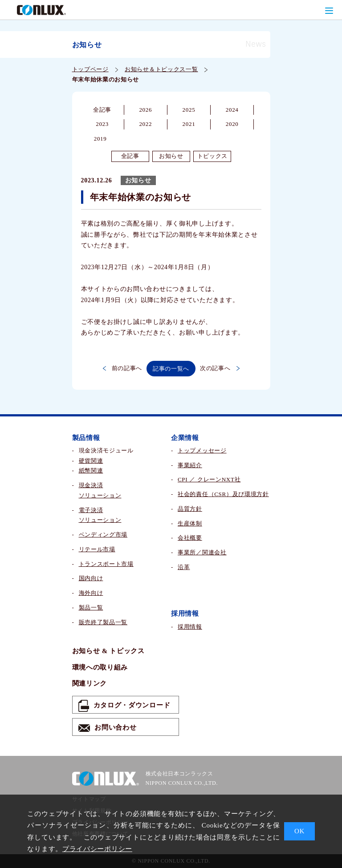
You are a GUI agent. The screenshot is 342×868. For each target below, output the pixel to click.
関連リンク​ (90, 683)
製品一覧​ (91, 608)
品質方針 (190, 509)
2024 (232, 110)
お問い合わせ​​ (108, 728)
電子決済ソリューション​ (100, 515)
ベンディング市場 (103, 535)
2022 (145, 124)
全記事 (102, 110)
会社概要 (190, 538)
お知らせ (171, 156)
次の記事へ (220, 368)
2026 (145, 110)
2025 (189, 110)
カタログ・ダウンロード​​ (124, 706)
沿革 (184, 567)
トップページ (90, 69)
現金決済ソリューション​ (100, 490)
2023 (102, 124)
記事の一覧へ (171, 369)
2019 (100, 139)
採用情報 (190, 627)
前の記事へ (123, 368)
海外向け (91, 593)
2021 (189, 124)
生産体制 (190, 523)
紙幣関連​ (91, 470)
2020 (232, 124)
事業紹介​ (190, 465)
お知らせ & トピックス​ (108, 651)
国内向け (91, 578)
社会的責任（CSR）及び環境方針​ (223, 494)
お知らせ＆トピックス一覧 (161, 69)
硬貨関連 (91, 461)
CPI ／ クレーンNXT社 (209, 479)
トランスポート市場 (106, 564)
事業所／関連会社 (202, 552)
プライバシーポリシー (97, 849)
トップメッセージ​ (202, 450)
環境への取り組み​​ (100, 667)
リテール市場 (97, 549)
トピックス (213, 156)
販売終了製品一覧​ (103, 622)
